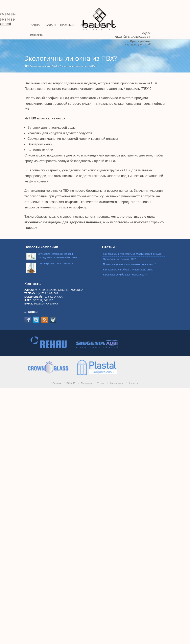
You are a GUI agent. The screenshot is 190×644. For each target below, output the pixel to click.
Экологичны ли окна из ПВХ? (43, 66)
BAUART (71, 383)
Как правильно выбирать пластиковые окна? (128, 270)
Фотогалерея (116, 383)
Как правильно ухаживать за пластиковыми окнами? (133, 254)
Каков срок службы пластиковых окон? (125, 275)
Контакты (134, 383)
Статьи (63, 66)
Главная (57, 383)
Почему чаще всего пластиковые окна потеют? (129, 264)
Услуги (101, 383)
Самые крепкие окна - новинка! (55, 264)
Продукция (86, 383)
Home (26, 66)
